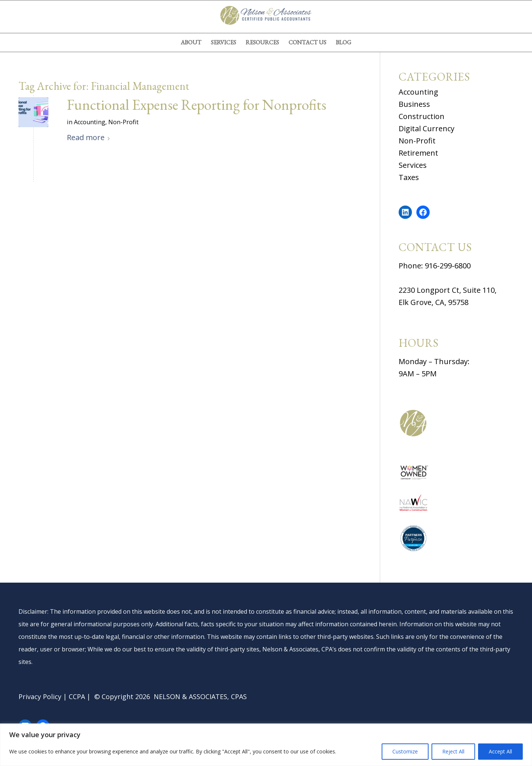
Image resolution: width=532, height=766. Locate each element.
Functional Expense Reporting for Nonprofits (197, 105)
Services (413, 165)
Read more (89, 137)
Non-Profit (123, 122)
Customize (405, 751)
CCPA (77, 696)
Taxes (409, 177)
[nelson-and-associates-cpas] (266, 17)
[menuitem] (191, 43)
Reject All (453, 751)
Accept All (500, 751)
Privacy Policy (40, 696)
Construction (422, 116)
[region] (266, 745)
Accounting (90, 122)
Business (414, 104)
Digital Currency (427, 128)
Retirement (418, 153)
